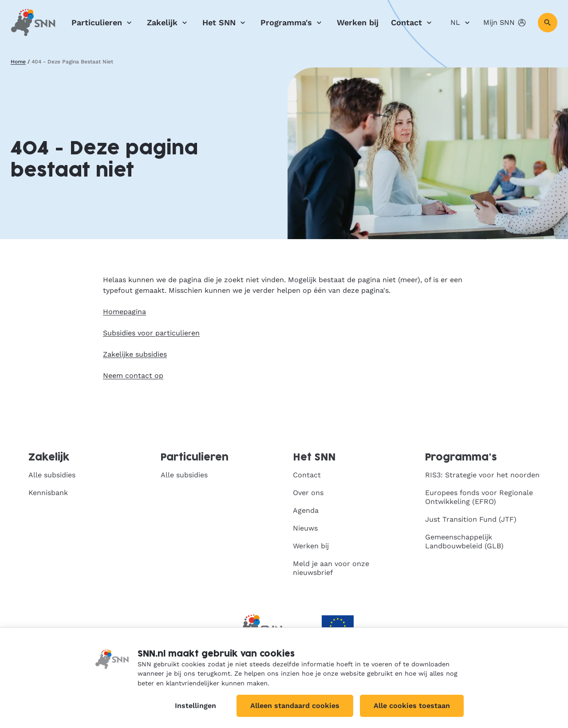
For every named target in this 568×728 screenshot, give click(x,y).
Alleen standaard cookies (295, 706)
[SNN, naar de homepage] (33, 23)
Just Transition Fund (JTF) (471, 519)
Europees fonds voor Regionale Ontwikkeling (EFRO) (479, 497)
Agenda (306, 510)
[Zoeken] (548, 23)
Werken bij (358, 22)
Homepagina (124, 312)
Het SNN (225, 23)
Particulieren (103, 23)
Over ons (308, 493)
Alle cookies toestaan (412, 706)
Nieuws (305, 528)
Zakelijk (168, 23)
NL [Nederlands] (461, 23)
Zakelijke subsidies (135, 354)
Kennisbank (48, 493)
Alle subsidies (52, 475)
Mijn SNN (505, 23)
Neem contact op (133, 376)
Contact (413, 23)
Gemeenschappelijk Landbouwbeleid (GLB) (464, 541)
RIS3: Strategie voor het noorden (482, 475)
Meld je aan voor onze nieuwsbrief (331, 568)
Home (18, 62)
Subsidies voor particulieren (151, 333)
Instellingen (195, 706)
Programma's (292, 23)
